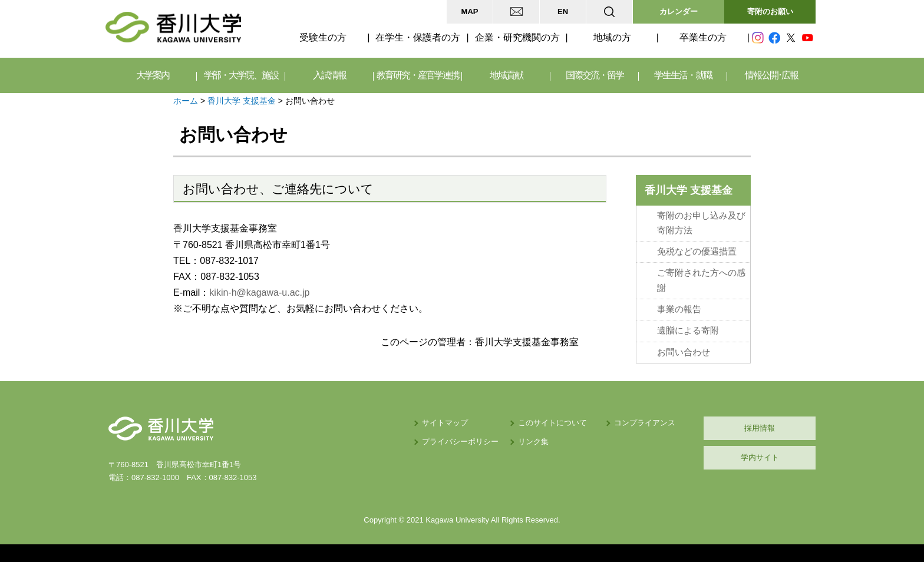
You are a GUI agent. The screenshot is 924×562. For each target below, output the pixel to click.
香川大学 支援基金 (242, 101)
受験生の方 (323, 37)
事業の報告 (679, 309)
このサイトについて (552, 423)
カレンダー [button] (679, 11)
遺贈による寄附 (688, 330)
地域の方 (612, 37)
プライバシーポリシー (460, 442)
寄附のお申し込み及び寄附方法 (701, 223)
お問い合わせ (684, 352)
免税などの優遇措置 (697, 252)
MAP (470, 11)
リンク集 (533, 442)
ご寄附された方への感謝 (701, 280)
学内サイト (760, 457)
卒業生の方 (703, 37)
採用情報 (760, 428)
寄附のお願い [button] (770, 11)
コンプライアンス (645, 423)
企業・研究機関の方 (517, 37)
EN (563, 11)
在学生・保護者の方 (418, 37)
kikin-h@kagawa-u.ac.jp (259, 292)
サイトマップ (445, 423)
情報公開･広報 (771, 75)
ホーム (186, 101)
